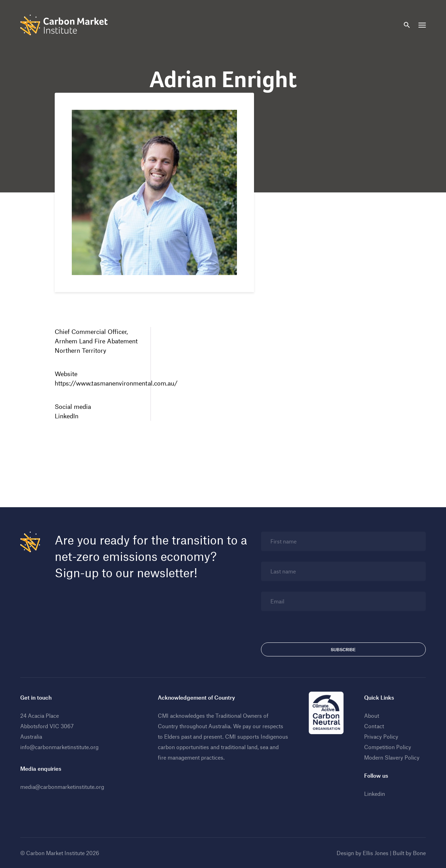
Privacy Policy (381, 736)
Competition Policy (388, 747)
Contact (374, 726)
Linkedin (375, 794)
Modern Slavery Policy (392, 757)
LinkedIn (67, 416)
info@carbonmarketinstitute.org (59, 747)
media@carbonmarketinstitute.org (62, 787)
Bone (419, 853)
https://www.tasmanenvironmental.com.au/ (116, 383)
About (372, 715)
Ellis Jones (376, 853)
